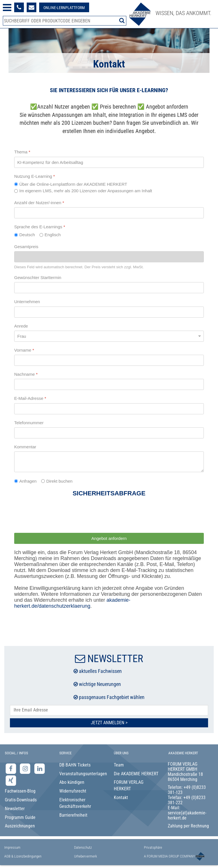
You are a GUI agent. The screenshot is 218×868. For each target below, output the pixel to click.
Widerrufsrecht (73, 791)
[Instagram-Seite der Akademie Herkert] (26, 768)
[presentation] (57, 516)
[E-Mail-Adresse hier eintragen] (109, 710)
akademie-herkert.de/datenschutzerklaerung (72, 603)
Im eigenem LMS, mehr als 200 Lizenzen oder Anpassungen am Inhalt (86, 191)
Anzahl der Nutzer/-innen (39, 203)
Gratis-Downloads (21, 800)
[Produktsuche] (65, 21)
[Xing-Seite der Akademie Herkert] (11, 781)
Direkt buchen (59, 481)
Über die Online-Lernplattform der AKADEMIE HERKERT (73, 184)
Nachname (26, 374)
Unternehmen (27, 302)
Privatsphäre (153, 847)
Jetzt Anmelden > (109, 723)
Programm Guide (20, 817)
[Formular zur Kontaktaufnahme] (32, 7)
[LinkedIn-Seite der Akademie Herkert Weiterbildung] (40, 768)
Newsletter (15, 809)
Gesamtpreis (26, 247)
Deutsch (27, 235)
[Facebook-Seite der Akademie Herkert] (11, 768)
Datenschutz (83, 847)
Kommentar (25, 447)
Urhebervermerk (86, 856)
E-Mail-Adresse (30, 398)
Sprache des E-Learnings (40, 227)
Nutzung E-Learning (34, 176)
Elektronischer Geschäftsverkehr (75, 803)
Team (119, 765)
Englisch (53, 235)
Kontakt (121, 798)
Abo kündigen (72, 782)
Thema (22, 152)
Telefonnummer (29, 423)
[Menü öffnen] (7, 8)
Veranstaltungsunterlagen (82, 774)
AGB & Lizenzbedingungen (23, 856)
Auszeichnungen (20, 826)
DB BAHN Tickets (75, 765)
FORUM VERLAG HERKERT (129, 785)
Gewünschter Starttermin (38, 277)
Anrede (21, 326)
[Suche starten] (122, 20)
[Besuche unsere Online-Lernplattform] (64, 7)
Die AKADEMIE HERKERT (136, 774)
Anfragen (28, 481)
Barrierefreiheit (73, 815)
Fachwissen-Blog (20, 791)
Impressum (12, 847)
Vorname (24, 350)
